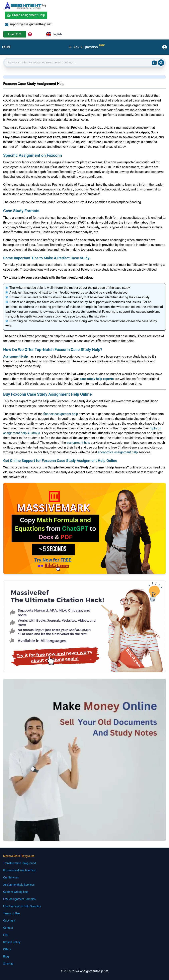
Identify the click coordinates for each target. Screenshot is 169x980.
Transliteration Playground (19, 863)
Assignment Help (16, 356)
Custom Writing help (16, 892)
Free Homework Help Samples (22, 906)
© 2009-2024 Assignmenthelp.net (84, 971)
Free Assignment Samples (19, 899)
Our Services (11, 877)
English (54, 34)
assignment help (78, 443)
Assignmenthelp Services (19, 885)
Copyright (9, 921)
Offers (7, 949)
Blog (6, 956)
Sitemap (8, 964)
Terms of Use (11, 913)
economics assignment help (118, 452)
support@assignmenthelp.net (28, 24)
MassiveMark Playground (19, 856)
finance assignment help (61, 414)
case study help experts (97, 379)
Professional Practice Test (19, 870)
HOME (6, 47)
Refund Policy (12, 942)
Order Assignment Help (26, 15)
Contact (8, 928)
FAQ (6, 935)
